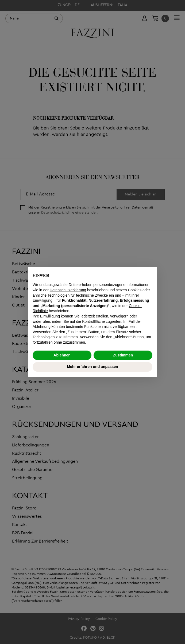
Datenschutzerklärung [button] (68, 290)
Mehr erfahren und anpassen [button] (92, 367)
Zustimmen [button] (123, 355)
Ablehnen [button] (62, 355)
